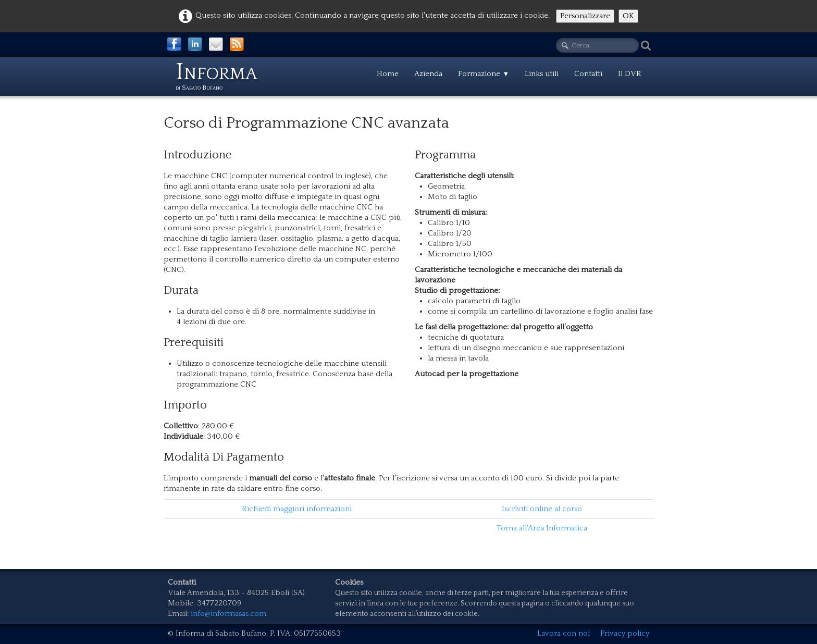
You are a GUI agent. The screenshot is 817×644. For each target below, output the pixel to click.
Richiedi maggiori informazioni (297, 509)
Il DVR (630, 74)
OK (628, 16)
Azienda (428, 74)
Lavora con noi (564, 633)
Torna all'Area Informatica (542, 528)
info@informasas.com (228, 614)
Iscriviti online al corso (542, 509)
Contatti (588, 74)
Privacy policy (625, 633)
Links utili (542, 74)
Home (388, 74)
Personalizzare (585, 16)
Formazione (484, 74)
